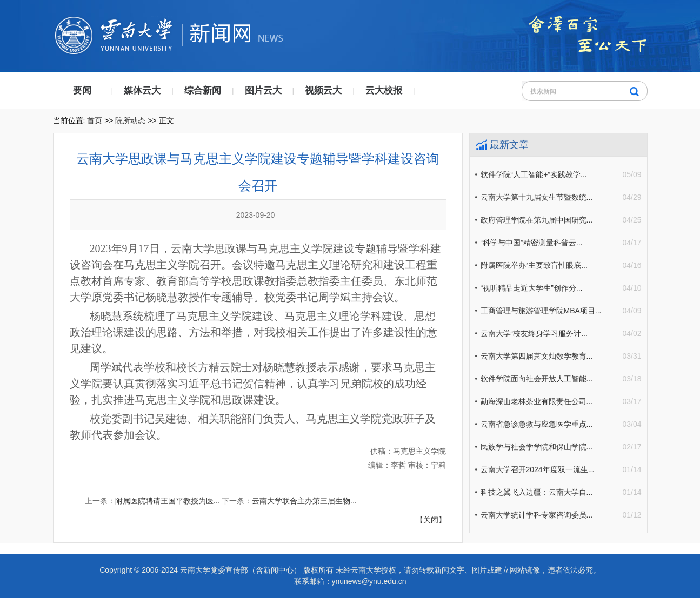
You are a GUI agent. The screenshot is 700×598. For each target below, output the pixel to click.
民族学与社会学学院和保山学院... (537, 447)
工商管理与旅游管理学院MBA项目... (541, 311)
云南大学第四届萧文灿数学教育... (537, 356)
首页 (95, 120)
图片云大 (263, 90)
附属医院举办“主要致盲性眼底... (534, 265)
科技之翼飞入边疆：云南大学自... (537, 492)
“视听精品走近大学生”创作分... (532, 288)
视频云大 (323, 90)
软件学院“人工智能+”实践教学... (534, 174)
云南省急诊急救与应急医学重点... (537, 424)
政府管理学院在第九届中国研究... (537, 220)
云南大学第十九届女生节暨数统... (537, 197)
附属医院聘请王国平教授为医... (168, 501)
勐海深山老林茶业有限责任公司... (537, 401)
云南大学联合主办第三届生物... (304, 501)
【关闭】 (431, 520)
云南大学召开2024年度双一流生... (538, 469)
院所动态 (130, 120)
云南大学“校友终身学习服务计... (534, 333)
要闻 (82, 90)
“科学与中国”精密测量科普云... (532, 243)
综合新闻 (203, 90)
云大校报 (384, 90)
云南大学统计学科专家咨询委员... (537, 515)
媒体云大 (142, 90)
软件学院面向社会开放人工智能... (537, 379)
